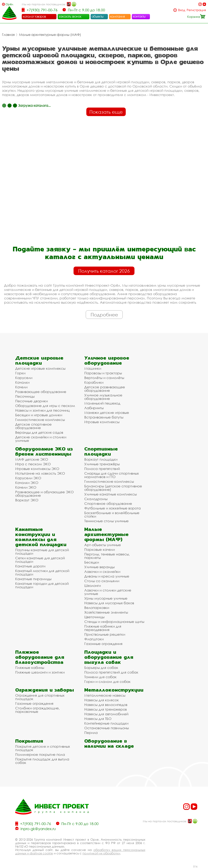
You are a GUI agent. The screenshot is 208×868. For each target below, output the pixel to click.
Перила (91, 733)
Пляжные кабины (30, 668)
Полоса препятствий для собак (111, 672)
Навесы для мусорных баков (109, 603)
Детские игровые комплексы (40, 368)
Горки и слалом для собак (107, 682)
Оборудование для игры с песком (45, 406)
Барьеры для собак (101, 668)
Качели (21, 387)
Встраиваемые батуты (104, 417)
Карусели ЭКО (28, 478)
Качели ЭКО (26, 487)
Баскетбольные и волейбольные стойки (112, 515)
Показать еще (106, 112)
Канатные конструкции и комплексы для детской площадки (41, 537)
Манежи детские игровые (107, 413)
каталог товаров (34, 16)
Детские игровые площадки (39, 360)
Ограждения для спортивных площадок (40, 697)
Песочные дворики (31, 401)
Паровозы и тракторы (103, 373)
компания (118, 16)
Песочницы (25, 396)
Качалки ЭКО (27, 483)
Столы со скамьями (102, 581)
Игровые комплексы (102, 422)
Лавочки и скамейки (102, 572)
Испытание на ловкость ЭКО (40, 473)
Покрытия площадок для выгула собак (42, 761)
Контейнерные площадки (106, 723)
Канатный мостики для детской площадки (42, 572)
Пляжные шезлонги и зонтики (40, 672)
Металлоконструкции (114, 690)
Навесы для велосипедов (106, 705)
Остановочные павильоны (107, 728)
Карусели (24, 378)
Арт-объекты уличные (103, 545)
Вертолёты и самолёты (104, 378)
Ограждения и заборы (45, 690)
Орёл (9, 4)
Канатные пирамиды (33, 579)
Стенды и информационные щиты (114, 622)
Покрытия (29, 741)
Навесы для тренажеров (106, 709)
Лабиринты (94, 408)
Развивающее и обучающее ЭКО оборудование (44, 494)
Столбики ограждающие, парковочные (37, 710)
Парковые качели (100, 549)
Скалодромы (96, 499)
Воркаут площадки (101, 459)
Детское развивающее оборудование (105, 389)
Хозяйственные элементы (106, 612)
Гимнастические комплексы (40, 420)
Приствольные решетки (105, 634)
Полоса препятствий (102, 469)
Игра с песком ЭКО (33, 464)
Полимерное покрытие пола (40, 754)
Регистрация (196, 10)
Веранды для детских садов (39, 432)
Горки (20, 373)
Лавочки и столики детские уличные (108, 592)
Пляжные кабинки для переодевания (103, 628)
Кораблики (94, 382)
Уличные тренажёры (102, 464)
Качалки (22, 382)
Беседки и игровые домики (39, 415)
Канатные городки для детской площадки (42, 585)
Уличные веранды (99, 567)
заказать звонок (70, 16)
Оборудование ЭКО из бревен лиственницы (44, 451)
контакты (139, 16)
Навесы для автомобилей (106, 714)
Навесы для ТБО (98, 719)
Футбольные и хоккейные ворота (113, 508)
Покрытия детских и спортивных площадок (43, 748)
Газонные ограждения (103, 644)
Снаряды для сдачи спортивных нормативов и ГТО (112, 475)
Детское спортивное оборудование (33, 426)
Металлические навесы (105, 695)
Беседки (92, 562)
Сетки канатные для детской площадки (40, 560)
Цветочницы (94, 617)
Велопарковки (97, 608)
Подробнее (104, 315)
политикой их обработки (101, 853)
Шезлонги (93, 586)
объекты (97, 16)
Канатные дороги (30, 566)
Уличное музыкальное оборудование (103, 397)
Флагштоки (94, 639)
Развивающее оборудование (41, 392)
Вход (182, 10)
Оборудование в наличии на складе (109, 743)
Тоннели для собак (100, 677)
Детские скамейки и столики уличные (41, 439)
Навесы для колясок (102, 700)
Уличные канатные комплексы (110, 494)
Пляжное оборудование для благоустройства (40, 657)
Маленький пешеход (102, 403)
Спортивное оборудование (108, 503)
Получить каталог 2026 (104, 271)
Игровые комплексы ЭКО (37, 469)
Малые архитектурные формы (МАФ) (50, 35)
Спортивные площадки (101, 451)
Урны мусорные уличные (106, 598)
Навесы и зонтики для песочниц (42, 410)
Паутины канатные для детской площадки (42, 552)
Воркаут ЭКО (27, 500)
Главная (8, 35)
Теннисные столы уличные (106, 521)
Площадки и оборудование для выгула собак (109, 657)
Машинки (93, 368)
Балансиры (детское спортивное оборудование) (113, 488)
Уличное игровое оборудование (107, 360)
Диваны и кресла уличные (107, 576)
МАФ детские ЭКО (32, 459)
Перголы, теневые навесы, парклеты (107, 556)
